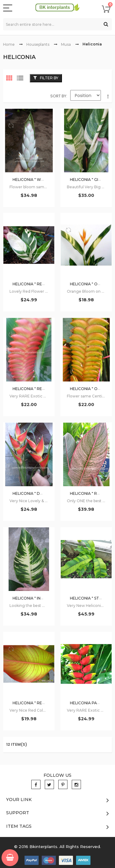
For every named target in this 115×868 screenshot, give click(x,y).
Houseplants (38, 44)
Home (9, 44)
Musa (66, 44)
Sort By (58, 96)
